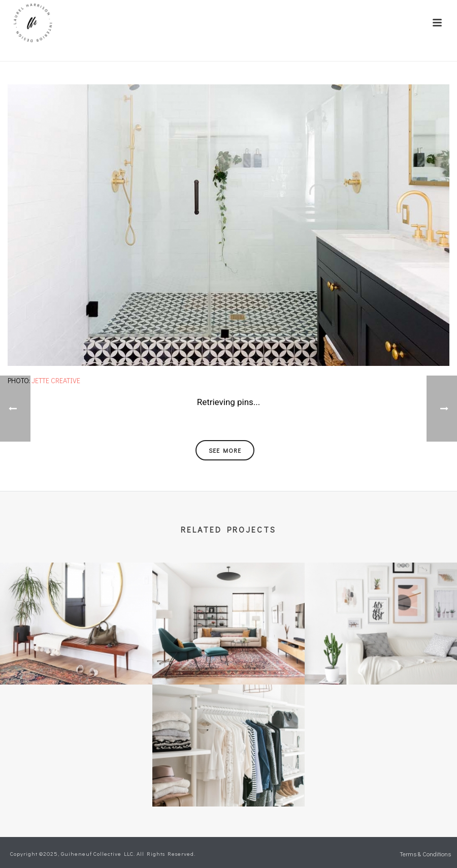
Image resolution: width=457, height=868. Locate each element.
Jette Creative (56, 380)
